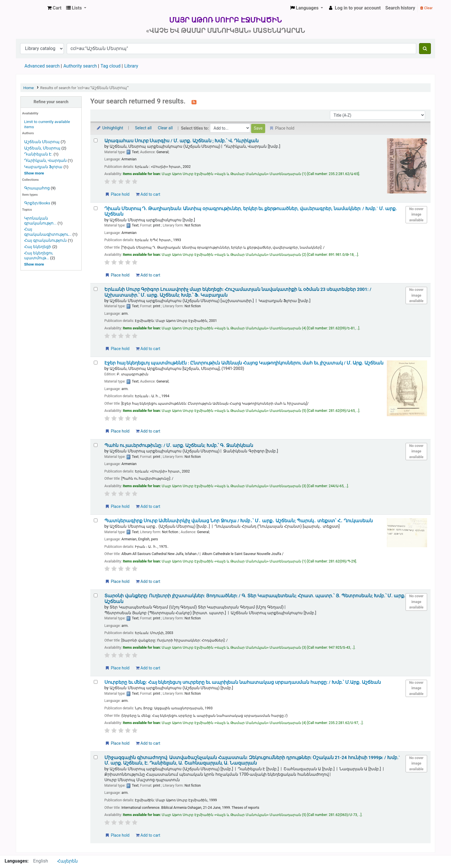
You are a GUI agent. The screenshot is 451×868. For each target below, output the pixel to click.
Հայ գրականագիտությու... (48, 232)
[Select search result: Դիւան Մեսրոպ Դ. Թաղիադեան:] (96, 208)
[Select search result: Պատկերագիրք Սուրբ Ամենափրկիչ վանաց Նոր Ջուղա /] (96, 520)
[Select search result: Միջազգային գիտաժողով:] (96, 757)
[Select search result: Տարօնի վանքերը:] (96, 595)
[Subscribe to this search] (194, 102)
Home (29, 88)
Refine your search (51, 102)
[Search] (425, 49)
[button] (54, 8)
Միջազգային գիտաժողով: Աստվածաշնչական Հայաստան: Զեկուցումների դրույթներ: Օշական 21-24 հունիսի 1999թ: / (252, 760)
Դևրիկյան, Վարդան (45, 160)
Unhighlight (110, 128)
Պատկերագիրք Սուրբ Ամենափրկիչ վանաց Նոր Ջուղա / (239, 521)
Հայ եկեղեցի (38, 247)
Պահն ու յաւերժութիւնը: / (179, 445)
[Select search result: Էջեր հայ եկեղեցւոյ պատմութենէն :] (96, 363)
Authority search (80, 66)
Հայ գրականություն (45, 240)
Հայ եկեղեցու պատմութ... (39, 255)
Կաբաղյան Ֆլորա (43, 167)
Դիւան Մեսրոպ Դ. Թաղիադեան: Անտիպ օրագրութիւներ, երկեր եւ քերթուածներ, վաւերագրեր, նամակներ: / (251, 211)
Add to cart (148, 194)
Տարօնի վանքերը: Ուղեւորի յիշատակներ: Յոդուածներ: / (255, 599)
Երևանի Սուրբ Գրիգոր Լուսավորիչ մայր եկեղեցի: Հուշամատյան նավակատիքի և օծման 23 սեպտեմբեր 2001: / (238, 292)
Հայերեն (67, 861)
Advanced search (42, 66)
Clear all (165, 128)
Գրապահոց (37, 188)
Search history (400, 8)
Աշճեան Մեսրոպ (42, 142)
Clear (426, 8)
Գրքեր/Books (37, 203)
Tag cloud (110, 66)
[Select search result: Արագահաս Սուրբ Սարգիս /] (96, 140)
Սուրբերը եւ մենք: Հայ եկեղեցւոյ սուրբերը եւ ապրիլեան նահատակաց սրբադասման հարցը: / (243, 682)
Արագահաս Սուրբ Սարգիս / (182, 141)
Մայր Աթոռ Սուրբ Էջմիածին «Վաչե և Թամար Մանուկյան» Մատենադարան (30, 8)
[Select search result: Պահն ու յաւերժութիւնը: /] (96, 445)
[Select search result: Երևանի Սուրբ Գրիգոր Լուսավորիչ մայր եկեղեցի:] (96, 289)
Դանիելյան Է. (38, 154)
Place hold (117, 194)
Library (131, 66)
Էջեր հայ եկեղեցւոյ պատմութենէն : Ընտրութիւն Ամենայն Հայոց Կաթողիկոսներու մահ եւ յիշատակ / (244, 363)
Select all (143, 128)
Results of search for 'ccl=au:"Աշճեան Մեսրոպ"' (85, 88)
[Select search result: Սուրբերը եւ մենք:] (96, 682)
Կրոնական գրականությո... (40, 221)
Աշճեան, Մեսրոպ (42, 148)
